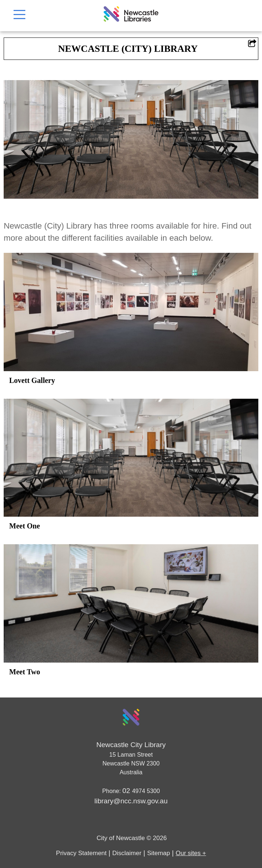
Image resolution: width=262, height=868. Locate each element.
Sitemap (159, 853)
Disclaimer (127, 853)
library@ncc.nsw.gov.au (131, 801)
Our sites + (191, 853)
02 (127, 791)
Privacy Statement (81, 853)
